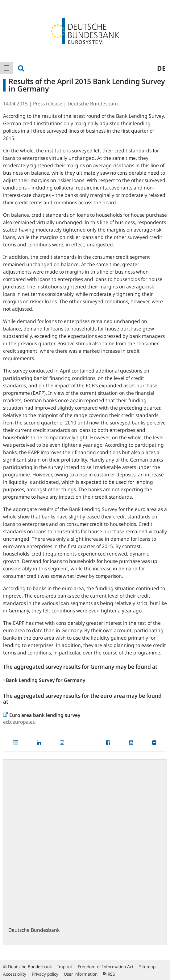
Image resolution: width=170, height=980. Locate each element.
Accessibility (15, 974)
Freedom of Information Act (106, 967)
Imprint (65, 967)
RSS (109, 974)
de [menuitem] (161, 68)
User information (81, 974)
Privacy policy (45, 974)
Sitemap (147, 967)
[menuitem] (6, 68)
